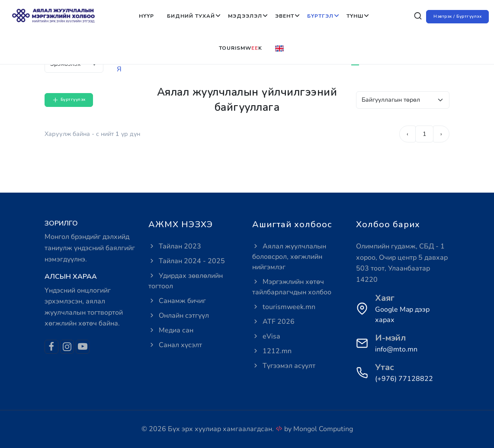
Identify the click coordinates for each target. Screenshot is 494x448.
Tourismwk (241, 48)
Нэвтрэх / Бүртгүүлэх (457, 16)
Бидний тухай (191, 16)
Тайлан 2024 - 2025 (187, 261)
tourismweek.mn (284, 307)
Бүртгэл (320, 16)
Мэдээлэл (245, 16)
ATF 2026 (273, 322)
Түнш (355, 16)
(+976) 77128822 (404, 379)
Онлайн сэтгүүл (179, 316)
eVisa (266, 336)
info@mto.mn (396, 349)
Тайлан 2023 (175, 246)
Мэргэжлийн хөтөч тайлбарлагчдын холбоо (292, 287)
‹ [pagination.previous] (407, 134)
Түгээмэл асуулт (284, 366)
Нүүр (146, 16)
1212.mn (272, 351)
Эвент (285, 16)
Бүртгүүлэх (69, 100)
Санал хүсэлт (175, 345)
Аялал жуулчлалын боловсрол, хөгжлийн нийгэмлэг (289, 257)
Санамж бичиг (177, 301)
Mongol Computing (323, 429)
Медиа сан (171, 330)
